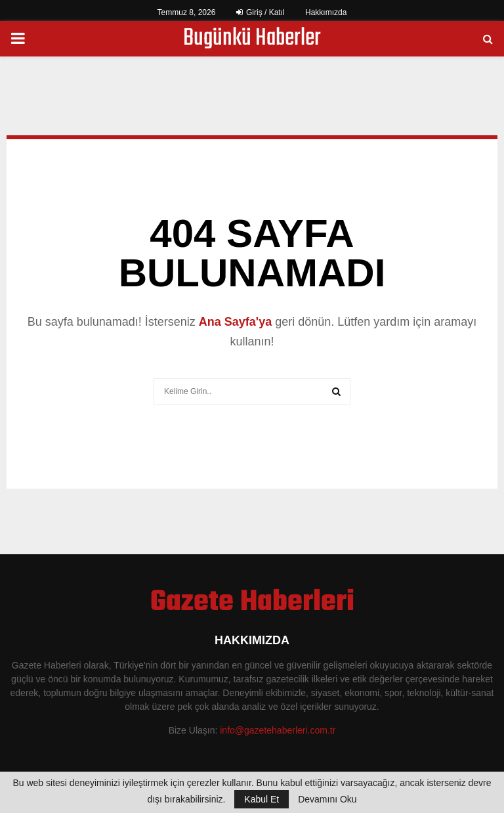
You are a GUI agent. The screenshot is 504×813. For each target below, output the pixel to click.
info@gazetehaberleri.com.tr (278, 730)
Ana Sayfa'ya (235, 322)
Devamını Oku (327, 799)
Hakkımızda (326, 12)
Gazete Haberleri (252, 603)
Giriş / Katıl (261, 12)
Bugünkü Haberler (252, 39)
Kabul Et (262, 799)
